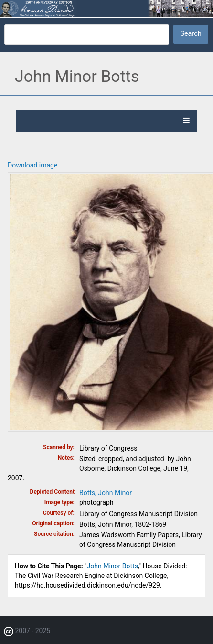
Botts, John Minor (106, 493)
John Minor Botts (112, 566)
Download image (32, 165)
